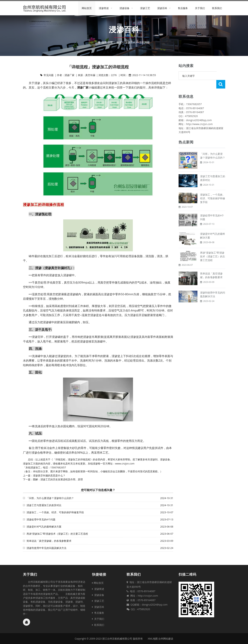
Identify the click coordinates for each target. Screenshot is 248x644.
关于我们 (200, 8)
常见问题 (145, 42)
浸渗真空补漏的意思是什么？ (49, 475)
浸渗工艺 (145, 8)
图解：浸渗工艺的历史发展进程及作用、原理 (58, 479)
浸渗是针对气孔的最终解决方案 (44, 527)
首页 (118, 42)
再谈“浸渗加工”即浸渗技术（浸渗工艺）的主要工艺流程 (57, 534)
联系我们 (217, 8)
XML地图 (153, 639)
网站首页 (87, 8)
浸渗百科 (162, 8)
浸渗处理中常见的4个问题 (41, 519)
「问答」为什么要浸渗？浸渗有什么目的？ (50, 498)
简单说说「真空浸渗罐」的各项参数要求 (49, 541)
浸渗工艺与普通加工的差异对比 (44, 505)
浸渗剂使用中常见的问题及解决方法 (46, 548)
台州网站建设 (166, 639)
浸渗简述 (104, 8)
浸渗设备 (124, 8)
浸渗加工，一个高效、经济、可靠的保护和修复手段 (55, 512)
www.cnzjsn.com (125, 463)
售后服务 (183, 8)
